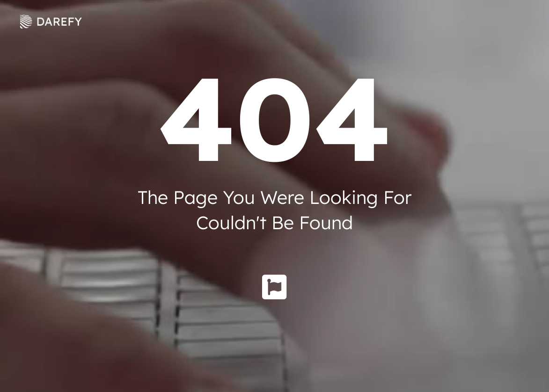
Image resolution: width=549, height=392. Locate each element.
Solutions (207, 21)
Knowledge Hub (287, 21)
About (145, 21)
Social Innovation (381, 21)
